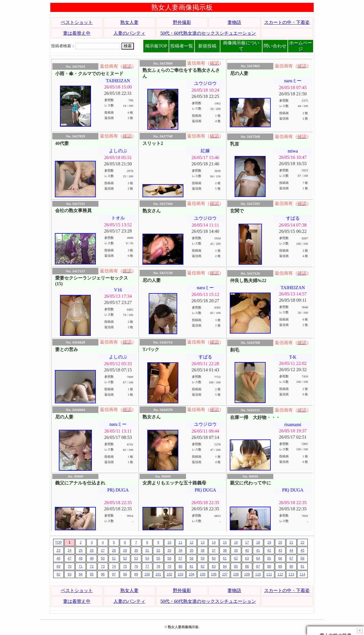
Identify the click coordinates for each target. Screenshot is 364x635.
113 (291, 574)
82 (203, 566)
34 (180, 550)
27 (103, 550)
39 (236, 550)
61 (225, 558)
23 (58, 550)
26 (92, 550)
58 (192, 558)
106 (214, 574)
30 (136, 550)
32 (158, 550)
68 (302, 558)
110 (258, 574)
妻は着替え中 (77, 33)
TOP (58, 542)
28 (114, 550)
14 (214, 542)
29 (125, 550)
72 (92, 566)
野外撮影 (182, 22)
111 (269, 574)
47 (70, 558)
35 (192, 550)
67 (291, 558)
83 (214, 566)
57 (180, 558)
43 (280, 550)
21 (291, 542)
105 (202, 574)
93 (70, 574)
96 (103, 574)
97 (114, 574)
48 (81, 558)
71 (81, 566)
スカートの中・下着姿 (287, 22)
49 (92, 558)
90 (291, 566)
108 (236, 574)
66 (280, 558)
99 (136, 574)
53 (136, 558)
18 (258, 542)
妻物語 (234, 22)
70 (70, 566)
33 (169, 550)
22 (302, 542)
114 (302, 574)
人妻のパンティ (129, 33)
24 (70, 550)
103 (180, 574)
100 (147, 574)
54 (147, 558)
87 (258, 566)
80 (180, 566)
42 (269, 550)
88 (269, 566)
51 (114, 558)
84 (225, 566)
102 (169, 574)
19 (269, 542)
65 (269, 558)
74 (114, 566)
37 (214, 550)
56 (169, 558)
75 (125, 566)
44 (291, 550)
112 (280, 574)
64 (258, 558)
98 (125, 574)
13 (203, 542)
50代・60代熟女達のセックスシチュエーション (208, 33)
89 (280, 566)
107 (225, 574)
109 (247, 574)
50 (103, 558)
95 (92, 574)
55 (158, 558)
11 (180, 542)
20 (280, 542)
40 (247, 550)
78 (158, 566)
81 (192, 566)
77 (147, 566)
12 (192, 542)
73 (103, 566)
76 (136, 566)
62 (236, 558)
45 (302, 550)
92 (58, 574)
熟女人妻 (129, 22)
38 (225, 550)
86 (247, 566)
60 (214, 558)
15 (225, 542)
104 (191, 574)
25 (81, 550)
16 (236, 542)
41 (258, 550)
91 (302, 566)
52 (125, 558)
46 (58, 558)
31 (147, 550)
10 (169, 542)
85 (236, 566)
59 (203, 558)
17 (247, 542)
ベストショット (77, 22)
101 (158, 574)
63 (247, 558)
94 (81, 574)
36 (203, 550)
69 (58, 566)
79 (169, 566)
